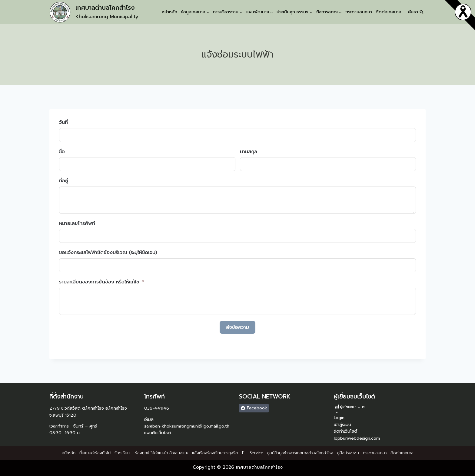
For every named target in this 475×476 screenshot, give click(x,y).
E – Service (253, 453)
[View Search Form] (416, 12)
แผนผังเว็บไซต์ (158, 433)
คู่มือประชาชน (348, 453)
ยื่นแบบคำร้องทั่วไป (95, 453)
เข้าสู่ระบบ (342, 425)
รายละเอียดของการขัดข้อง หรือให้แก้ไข (99, 282)
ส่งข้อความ (237, 327)
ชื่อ (62, 152)
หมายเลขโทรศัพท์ (77, 223)
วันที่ (63, 122)
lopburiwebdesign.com (357, 438)
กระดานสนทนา (359, 12)
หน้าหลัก (169, 12)
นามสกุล (249, 152)
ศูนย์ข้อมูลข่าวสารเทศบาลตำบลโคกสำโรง (300, 453)
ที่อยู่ (64, 181)
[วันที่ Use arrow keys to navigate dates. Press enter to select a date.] (237, 135)
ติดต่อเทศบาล (389, 12)
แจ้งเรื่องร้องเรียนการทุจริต (215, 453)
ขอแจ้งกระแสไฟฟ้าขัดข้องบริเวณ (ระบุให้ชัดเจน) (108, 253)
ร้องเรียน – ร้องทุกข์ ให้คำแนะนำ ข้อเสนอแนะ (151, 453)
